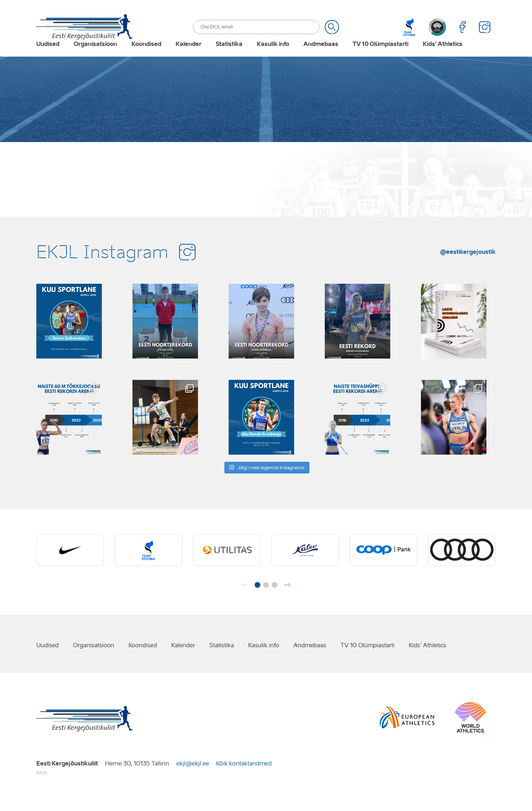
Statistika (229, 56)
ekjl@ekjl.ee (193, 779)
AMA (41, 789)
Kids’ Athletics (443, 56)
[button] (257, 601)
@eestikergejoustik (468, 267)
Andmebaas (321, 56)
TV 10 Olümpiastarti (380, 56)
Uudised (48, 56)
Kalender (189, 56)
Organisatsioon (95, 56)
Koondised (146, 56)
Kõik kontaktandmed (244, 779)
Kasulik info (273, 56)
